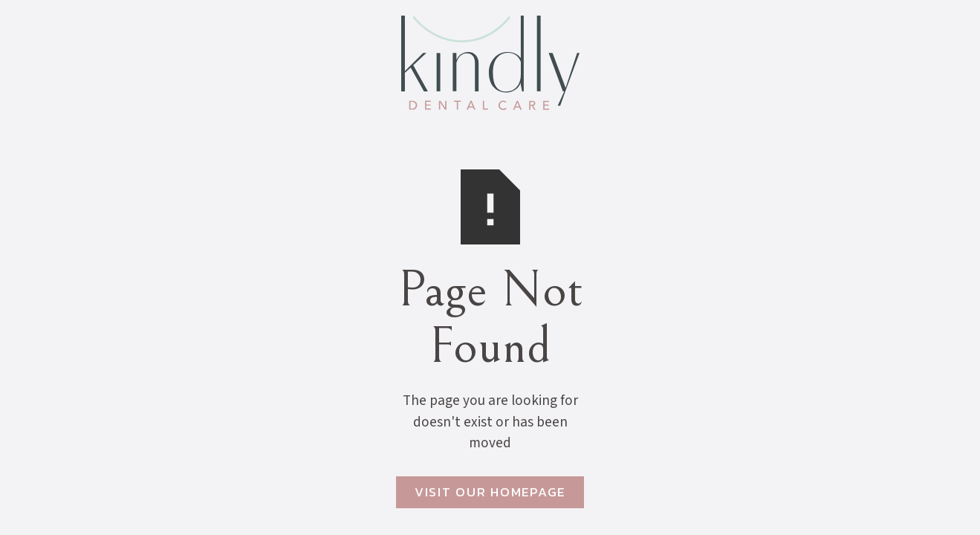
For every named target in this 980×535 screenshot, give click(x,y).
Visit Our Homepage (490, 492)
